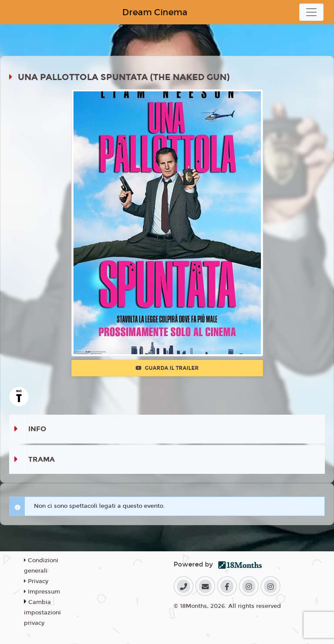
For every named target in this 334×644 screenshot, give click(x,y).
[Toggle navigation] (311, 12)
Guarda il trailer (167, 368)
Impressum (42, 592)
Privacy (36, 581)
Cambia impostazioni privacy (42, 613)
